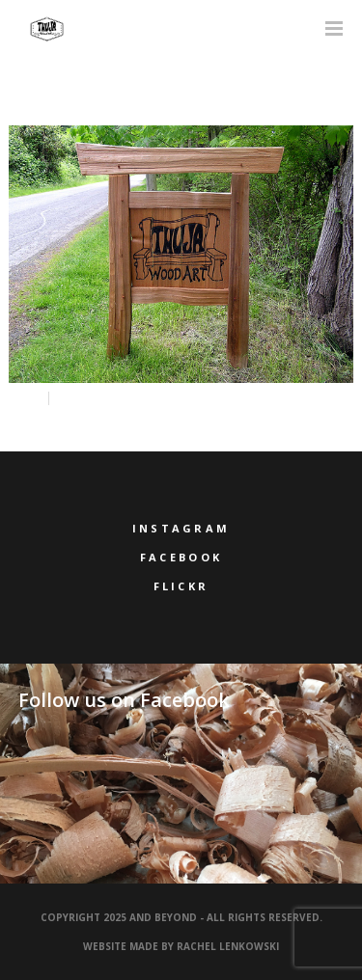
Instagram (181, 528)
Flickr (181, 586)
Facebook (181, 557)
